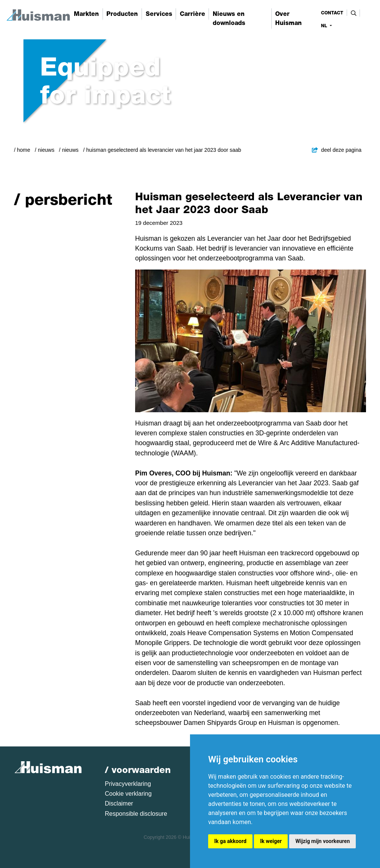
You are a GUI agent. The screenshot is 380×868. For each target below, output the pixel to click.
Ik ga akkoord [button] (230, 841)
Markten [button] (86, 14)
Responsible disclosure (136, 814)
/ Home (22, 150)
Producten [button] (122, 14)
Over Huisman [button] (288, 18)
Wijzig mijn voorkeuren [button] (322, 841)
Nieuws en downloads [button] (229, 18)
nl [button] (325, 26)
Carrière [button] (192, 14)
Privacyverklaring (128, 784)
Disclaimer (119, 803)
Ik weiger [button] (271, 841)
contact (332, 13)
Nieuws (46, 150)
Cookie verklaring (128, 794)
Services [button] (159, 14)
